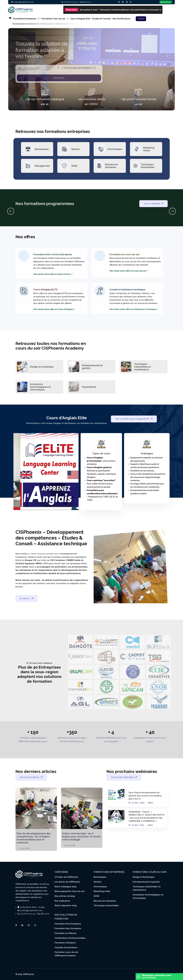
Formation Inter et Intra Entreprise (53, 254)
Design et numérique (42, 367)
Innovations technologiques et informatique (40, 387)
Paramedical (89, 387)
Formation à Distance (65, 943)
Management (42, 166)
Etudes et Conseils (102, 19)
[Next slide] (172, 211)
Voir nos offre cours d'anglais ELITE (134, 419)
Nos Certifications (121, 19)
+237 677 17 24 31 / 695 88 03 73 (77, 2)
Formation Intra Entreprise (68, 924)
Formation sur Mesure (66, 933)
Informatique (115, 149)
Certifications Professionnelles (70, 938)
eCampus (167, 2)
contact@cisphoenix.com (23, 2)
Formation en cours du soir (125, 254)
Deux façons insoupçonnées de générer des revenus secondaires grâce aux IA (145, 796)
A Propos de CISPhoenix (66, 877)
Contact (141, 19)
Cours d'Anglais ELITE (45, 290)
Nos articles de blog (65, 896)
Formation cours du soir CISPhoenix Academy (66, 954)
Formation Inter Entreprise (68, 928)
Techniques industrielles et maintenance (142, 367)
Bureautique (42, 149)
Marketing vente (102, 891)
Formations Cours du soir (55, 19)
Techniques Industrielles (148, 166)
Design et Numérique (144, 877)
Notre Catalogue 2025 (65, 887)
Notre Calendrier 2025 (66, 905)
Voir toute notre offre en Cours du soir (129, 271)
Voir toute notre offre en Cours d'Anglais (54, 309)
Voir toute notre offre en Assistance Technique (134, 309)
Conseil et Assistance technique (127, 290)
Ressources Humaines (111, 166)
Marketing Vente (149, 149)
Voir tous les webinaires (124, 777)
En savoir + (27, 598)
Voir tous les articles (31, 777)
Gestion (75, 149)
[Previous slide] (11, 211)
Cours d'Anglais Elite (80, 19)
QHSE (74, 166)
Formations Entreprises (26, 19)
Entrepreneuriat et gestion (146, 882)
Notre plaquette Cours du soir (70, 891)
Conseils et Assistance (66, 947)
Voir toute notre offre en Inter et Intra (53, 274)
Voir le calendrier (153, 204)
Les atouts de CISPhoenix (67, 882)
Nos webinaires (62, 901)
